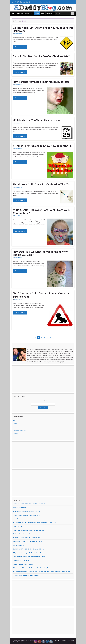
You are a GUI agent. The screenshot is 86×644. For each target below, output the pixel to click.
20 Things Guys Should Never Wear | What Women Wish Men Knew (35, 523)
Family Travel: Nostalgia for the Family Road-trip (29, 530)
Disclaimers (71, 640)
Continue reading (20, 47)
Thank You (16, 437)
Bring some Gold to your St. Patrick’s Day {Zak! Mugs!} (31, 568)
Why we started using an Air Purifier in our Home (29, 553)
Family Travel (20, 13)
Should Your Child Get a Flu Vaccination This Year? (43, 184)
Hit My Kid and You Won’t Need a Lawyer (37, 120)
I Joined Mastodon (19, 519)
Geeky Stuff (50, 13)
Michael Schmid (18, 34)
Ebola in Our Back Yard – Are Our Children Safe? (41, 56)
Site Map (15, 434)
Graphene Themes (24, 642)
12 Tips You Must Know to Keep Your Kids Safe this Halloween (43, 29)
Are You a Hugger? (19, 545)
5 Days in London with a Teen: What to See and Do (29, 504)
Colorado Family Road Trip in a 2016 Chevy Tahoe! (29, 556)
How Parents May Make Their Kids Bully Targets (41, 82)
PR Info (15, 427)
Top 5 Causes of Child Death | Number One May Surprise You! (41, 295)
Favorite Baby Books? (20, 507)
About (15, 420)
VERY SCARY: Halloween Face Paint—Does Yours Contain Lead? (42, 211)
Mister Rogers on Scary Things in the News (27, 515)
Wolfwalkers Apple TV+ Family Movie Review (28, 541)
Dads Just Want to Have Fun (22, 534)
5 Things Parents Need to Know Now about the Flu (43, 146)
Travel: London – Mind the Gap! (23, 564)
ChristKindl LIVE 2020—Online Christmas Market (29, 549)
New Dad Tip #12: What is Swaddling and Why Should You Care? (40, 253)
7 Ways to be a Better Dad (21, 560)
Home (13, 13)
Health (37, 13)
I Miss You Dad (18, 526)
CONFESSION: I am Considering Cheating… (27, 575)
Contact (15, 424)
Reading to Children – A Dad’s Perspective (26, 511)
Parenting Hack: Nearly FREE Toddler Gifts (27, 538)
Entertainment (29, 13)
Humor (43, 13)
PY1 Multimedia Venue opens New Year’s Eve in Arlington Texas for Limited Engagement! (42, 572)
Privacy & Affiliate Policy (19, 430)
